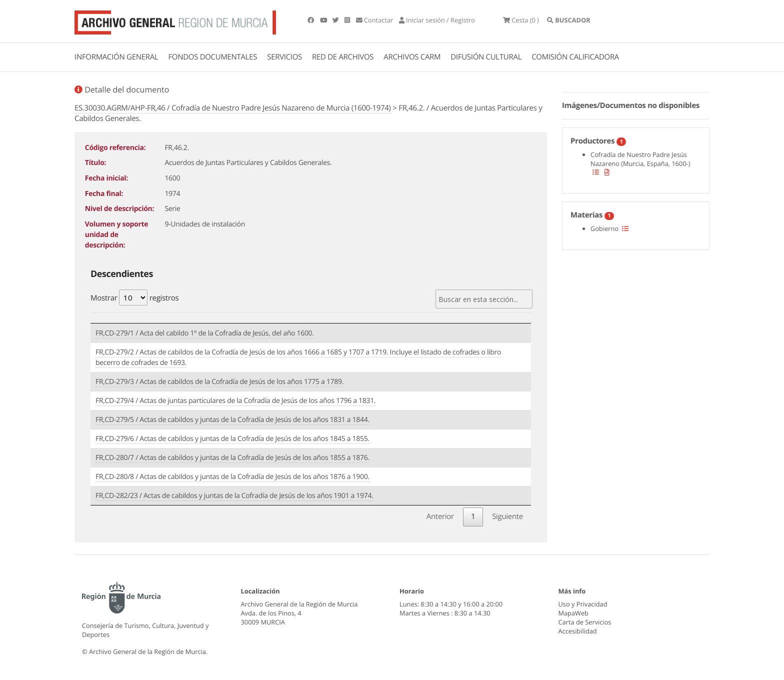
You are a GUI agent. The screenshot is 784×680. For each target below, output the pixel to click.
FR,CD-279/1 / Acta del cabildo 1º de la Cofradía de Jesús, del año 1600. (205, 333)
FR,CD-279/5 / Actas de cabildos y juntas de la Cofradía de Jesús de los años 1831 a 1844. (232, 420)
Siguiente (507, 516)
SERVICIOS (284, 57)
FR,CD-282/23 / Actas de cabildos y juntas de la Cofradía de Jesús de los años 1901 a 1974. (234, 496)
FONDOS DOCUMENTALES (212, 57)
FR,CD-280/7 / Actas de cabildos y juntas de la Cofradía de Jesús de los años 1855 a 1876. (232, 458)
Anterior (440, 516)
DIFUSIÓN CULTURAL (486, 57)
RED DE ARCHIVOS (343, 57)
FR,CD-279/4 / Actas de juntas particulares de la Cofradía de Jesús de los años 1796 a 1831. (235, 401)
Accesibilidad (578, 631)
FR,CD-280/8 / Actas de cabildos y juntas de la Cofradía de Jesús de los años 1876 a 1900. (232, 477)
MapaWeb (573, 613)
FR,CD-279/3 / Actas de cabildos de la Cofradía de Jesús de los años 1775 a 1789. (219, 382)
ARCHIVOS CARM (412, 57)
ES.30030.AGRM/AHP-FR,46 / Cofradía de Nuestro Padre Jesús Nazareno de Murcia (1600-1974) (233, 108)
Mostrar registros (134, 297)
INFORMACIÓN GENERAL (116, 57)
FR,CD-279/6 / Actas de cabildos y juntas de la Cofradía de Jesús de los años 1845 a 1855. (232, 439)
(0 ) (521, 20)
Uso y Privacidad (583, 604)
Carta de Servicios (585, 622)
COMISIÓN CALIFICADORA (575, 57)
